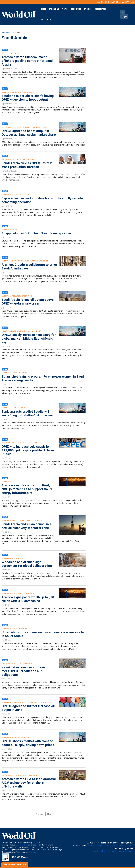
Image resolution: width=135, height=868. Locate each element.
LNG (22, 558)
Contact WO (128, 2)
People (15, 230)
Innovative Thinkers (20, 373)
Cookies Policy (111, 846)
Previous (40, 814)
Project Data (100, 9)
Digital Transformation (21, 261)
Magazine (54, 9)
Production (32, 92)
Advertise (102, 2)
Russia (25, 443)
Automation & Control (21, 195)
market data (23, 845)
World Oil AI (45, 20)
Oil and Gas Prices (19, 92)
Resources (76, 9)
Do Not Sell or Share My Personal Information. (113, 851)
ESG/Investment (30, 593)
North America (18, 593)
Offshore (5, 53)
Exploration (38, 520)
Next (49, 814)
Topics (43, 9)
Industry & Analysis (30, 159)
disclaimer (33, 852)
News (65, 9)
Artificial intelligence (40, 261)
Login (124, 16)
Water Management (19, 775)
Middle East (6, 32)
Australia (16, 558)
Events (87, 9)
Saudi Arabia (15, 53)
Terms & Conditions (95, 846)
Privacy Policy (128, 846)
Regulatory (27, 127)
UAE (29, 331)
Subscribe (115, 2)
